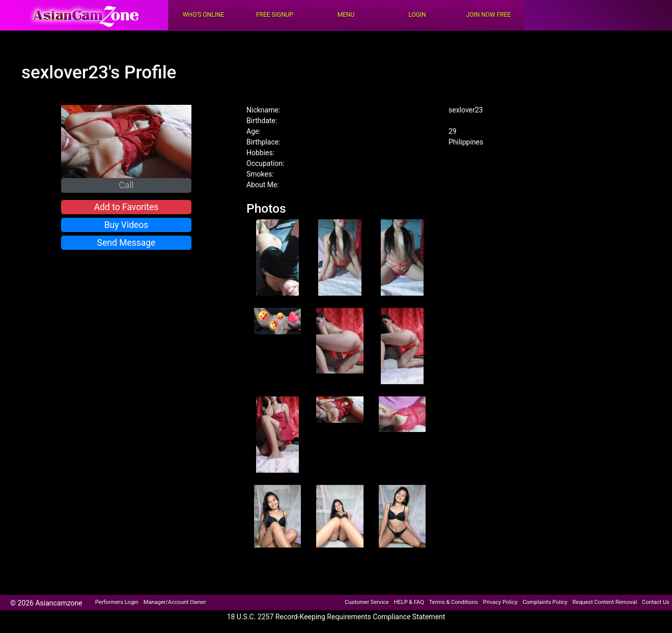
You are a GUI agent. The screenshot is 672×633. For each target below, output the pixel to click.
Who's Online (204, 15)
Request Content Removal (605, 602)
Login (417, 15)
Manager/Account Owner (175, 602)
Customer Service (367, 602)
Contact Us (656, 602)
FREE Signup (275, 15)
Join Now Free (489, 15)
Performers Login (117, 602)
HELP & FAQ (409, 602)
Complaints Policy (545, 602)
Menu (346, 15)
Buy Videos (127, 225)
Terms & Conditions (454, 602)
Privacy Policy (500, 602)
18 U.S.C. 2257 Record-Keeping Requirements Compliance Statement (336, 617)
